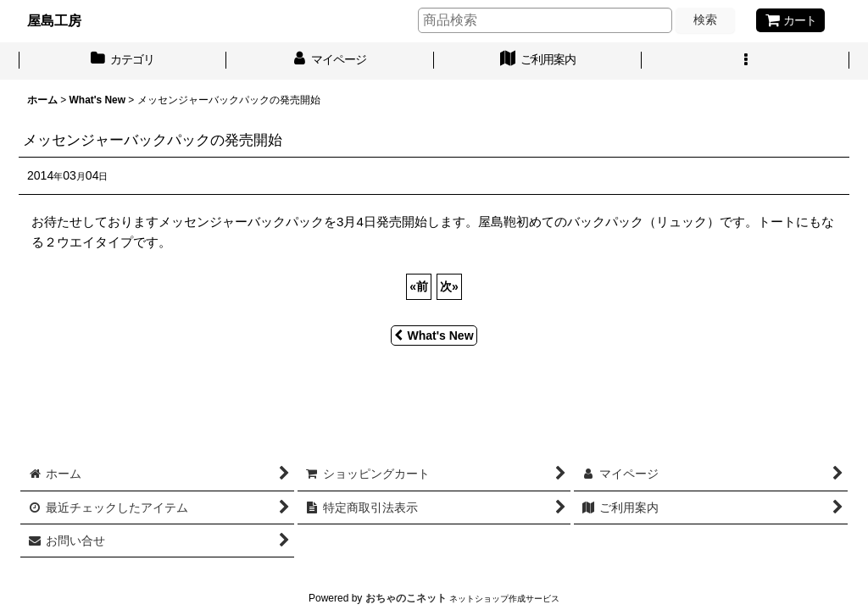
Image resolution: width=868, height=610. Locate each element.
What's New (434, 335)
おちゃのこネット (406, 598)
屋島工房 (54, 20)
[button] (746, 61)
